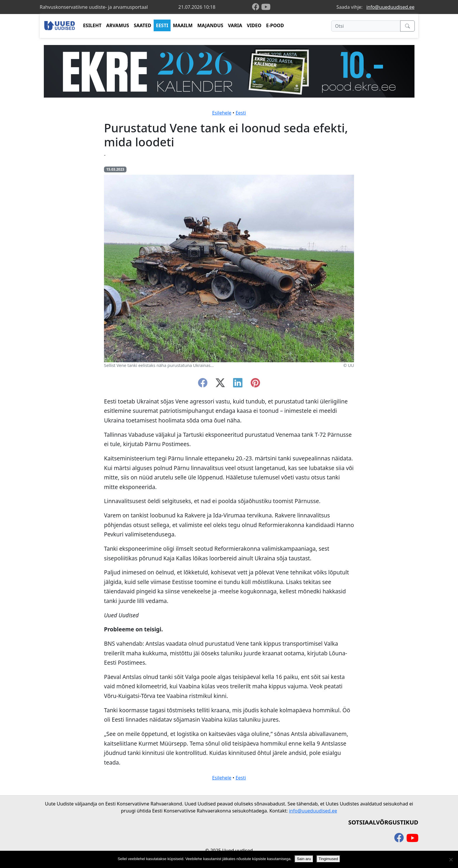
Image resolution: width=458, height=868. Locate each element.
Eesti (241, 113)
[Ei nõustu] (451, 860)
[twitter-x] (220, 384)
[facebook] (257, 7)
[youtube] (266, 7)
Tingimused (328, 859)
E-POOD (275, 25)
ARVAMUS (118, 25)
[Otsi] (366, 26)
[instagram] (255, 384)
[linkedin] (238, 384)
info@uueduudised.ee (390, 7)
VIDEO (254, 25)
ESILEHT (92, 25)
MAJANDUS (210, 25)
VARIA (235, 25)
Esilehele (222, 113)
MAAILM (183, 25)
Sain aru (304, 859)
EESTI (162, 25)
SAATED (143, 25)
